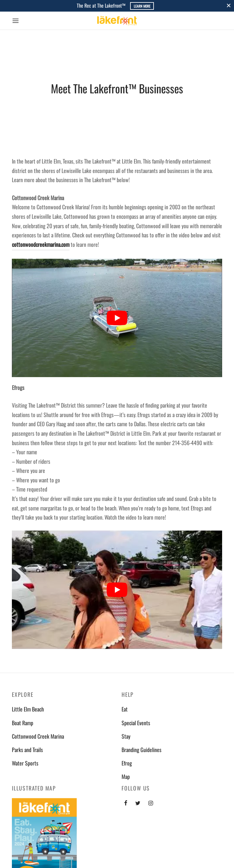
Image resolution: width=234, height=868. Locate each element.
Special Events (136, 723)
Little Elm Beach (28, 709)
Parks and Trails (27, 750)
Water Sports (25, 763)
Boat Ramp (23, 723)
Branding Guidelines (142, 750)
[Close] (229, 6)
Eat (125, 709)
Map (126, 776)
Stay (126, 736)
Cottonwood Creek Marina (38, 736)
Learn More (142, 6)
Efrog (127, 763)
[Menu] (16, 21)
